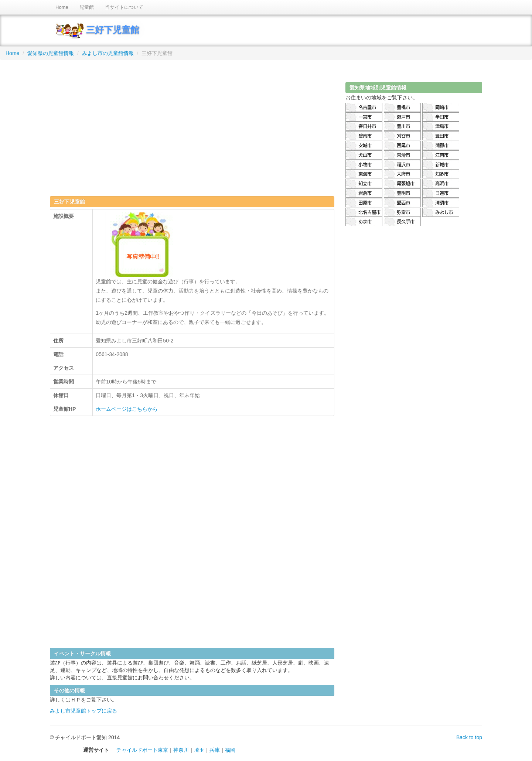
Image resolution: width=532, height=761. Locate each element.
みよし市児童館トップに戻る (83, 711)
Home (62, 7)
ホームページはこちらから (127, 409)
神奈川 (181, 750)
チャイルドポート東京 (142, 750)
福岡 (230, 750)
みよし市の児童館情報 (108, 53)
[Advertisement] (192, 125)
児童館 (87, 7)
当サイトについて (124, 7)
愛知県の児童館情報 (51, 53)
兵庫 (215, 750)
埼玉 (199, 750)
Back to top (469, 737)
